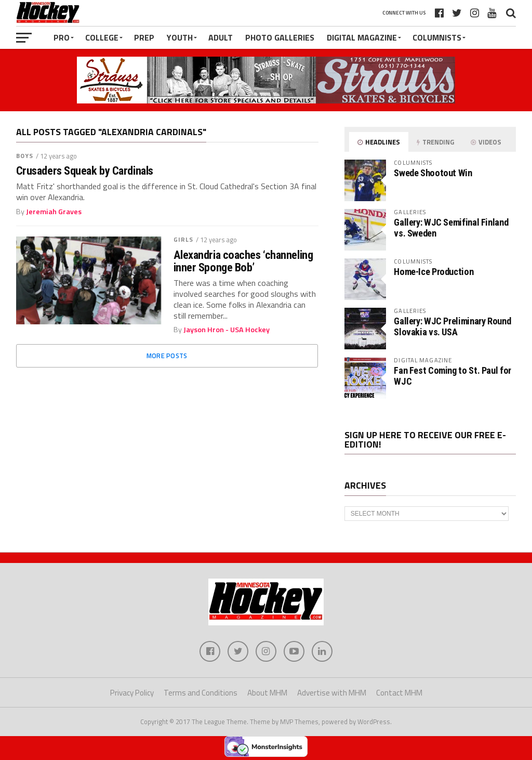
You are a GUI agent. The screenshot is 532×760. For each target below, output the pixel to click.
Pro (62, 37)
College (102, 37)
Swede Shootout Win (433, 173)
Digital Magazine (362, 37)
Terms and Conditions (201, 693)
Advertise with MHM (332, 693)
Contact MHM (399, 693)
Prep (144, 37)
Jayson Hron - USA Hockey (227, 330)
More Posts (167, 356)
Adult (221, 37)
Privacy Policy (132, 693)
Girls (184, 239)
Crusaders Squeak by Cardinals (85, 171)
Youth (180, 37)
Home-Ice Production (434, 272)
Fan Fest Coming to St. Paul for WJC (453, 376)
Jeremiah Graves (54, 212)
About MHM (267, 693)
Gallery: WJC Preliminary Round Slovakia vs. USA (452, 326)
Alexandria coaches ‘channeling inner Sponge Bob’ (243, 261)
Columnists (437, 37)
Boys (25, 156)
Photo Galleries (280, 37)
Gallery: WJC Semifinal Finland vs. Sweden (451, 227)
